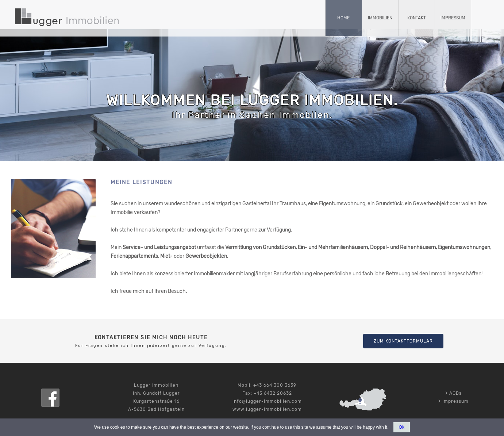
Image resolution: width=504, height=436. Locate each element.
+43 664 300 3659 (275, 385)
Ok (402, 427)
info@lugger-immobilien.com (267, 401)
